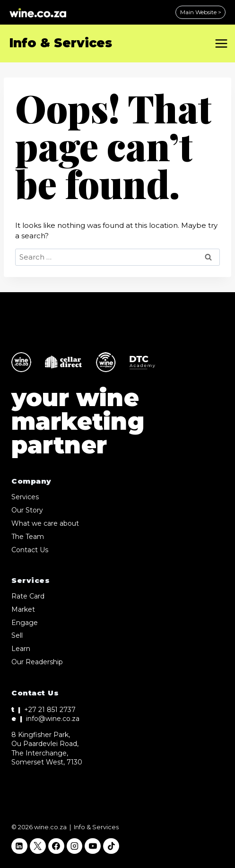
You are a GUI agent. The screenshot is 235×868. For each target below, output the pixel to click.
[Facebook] (56, 846)
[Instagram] (75, 846)
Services (25, 497)
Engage (25, 623)
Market (23, 609)
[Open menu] (223, 43)
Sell (17, 635)
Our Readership (37, 662)
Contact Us (30, 550)
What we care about (45, 523)
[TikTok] (111, 846)
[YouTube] (93, 846)
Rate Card (28, 596)
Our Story (27, 510)
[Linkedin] (19, 846)
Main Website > (201, 12)
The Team (28, 537)
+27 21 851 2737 (50, 710)
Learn (21, 649)
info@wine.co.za (53, 719)
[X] (38, 846)
